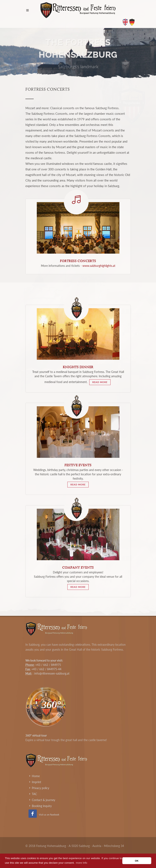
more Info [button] (82, 863)
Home (36, 776)
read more (100, 382)
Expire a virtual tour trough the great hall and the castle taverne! (66, 740)
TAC (34, 794)
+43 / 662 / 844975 (48, 665)
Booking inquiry (42, 806)
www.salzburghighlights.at (99, 266)
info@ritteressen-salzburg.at (52, 673)
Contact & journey (43, 800)
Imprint (36, 782)
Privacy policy (40, 788)
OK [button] (137, 861)
